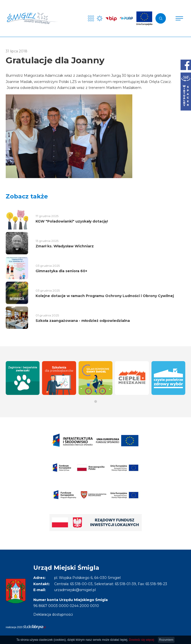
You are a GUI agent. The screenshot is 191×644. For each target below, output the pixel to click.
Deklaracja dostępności (53, 614)
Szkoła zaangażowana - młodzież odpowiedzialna (83, 321)
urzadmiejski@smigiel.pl (75, 590)
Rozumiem (166, 640)
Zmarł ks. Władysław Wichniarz (65, 246)
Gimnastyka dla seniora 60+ (61, 271)
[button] (96, 401)
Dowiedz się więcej (141, 640)
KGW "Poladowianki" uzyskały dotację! (72, 221)
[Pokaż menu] (179, 18)
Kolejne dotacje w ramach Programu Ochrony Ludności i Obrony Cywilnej (105, 296)
